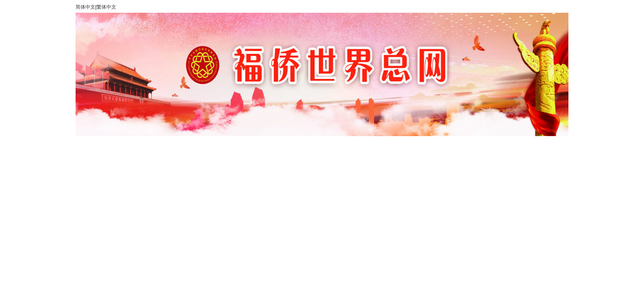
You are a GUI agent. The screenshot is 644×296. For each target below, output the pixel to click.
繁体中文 (106, 7)
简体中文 (85, 7)
